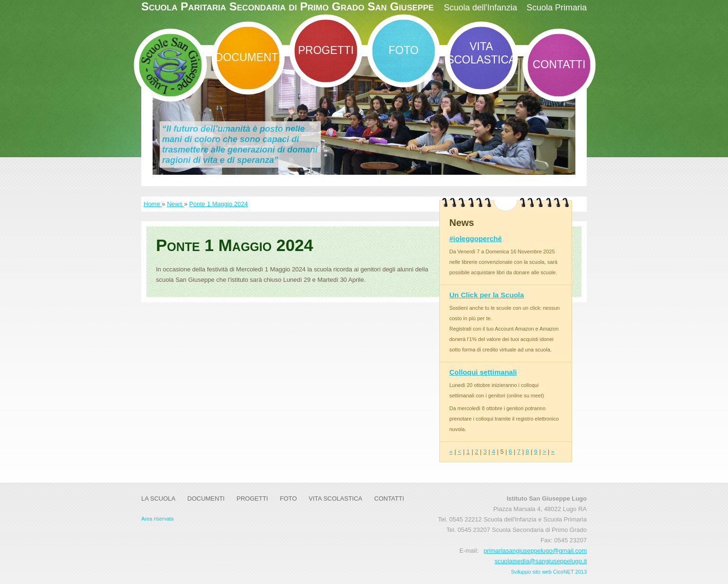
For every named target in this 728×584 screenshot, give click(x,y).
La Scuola (158, 499)
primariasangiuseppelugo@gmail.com (535, 551)
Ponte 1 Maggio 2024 (218, 204)
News (175, 204)
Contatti (559, 64)
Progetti (326, 50)
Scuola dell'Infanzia (480, 8)
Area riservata (157, 519)
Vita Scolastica (482, 53)
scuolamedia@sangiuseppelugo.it (541, 561)
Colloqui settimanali (483, 372)
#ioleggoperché (476, 238)
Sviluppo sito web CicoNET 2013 (549, 572)
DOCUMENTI (248, 57)
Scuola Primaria (557, 8)
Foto (404, 50)
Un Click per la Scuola (487, 295)
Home (153, 204)
